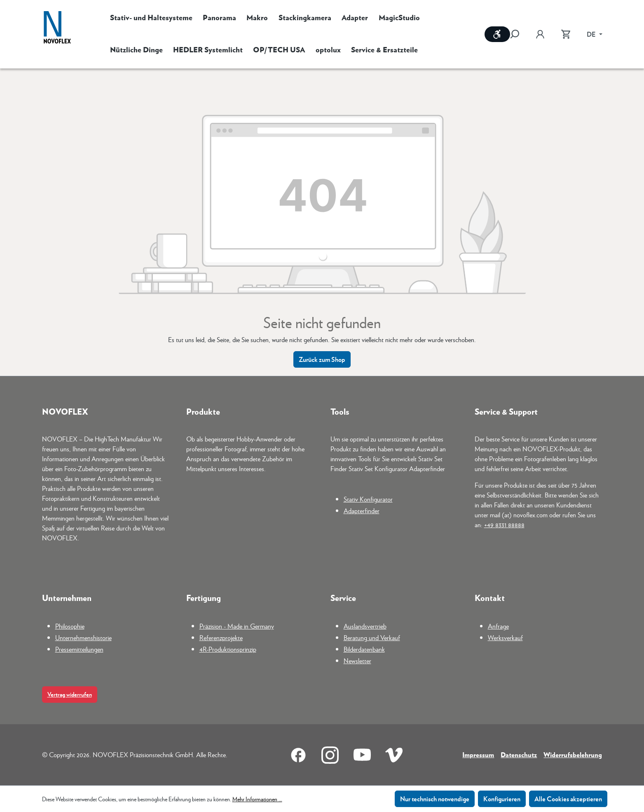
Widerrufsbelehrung (573, 755)
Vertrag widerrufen (70, 694)
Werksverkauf (505, 637)
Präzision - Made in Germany (237, 626)
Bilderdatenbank (364, 649)
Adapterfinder (362, 510)
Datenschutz (519, 755)
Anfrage (498, 626)
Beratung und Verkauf (372, 637)
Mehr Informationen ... (257, 799)
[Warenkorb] (566, 34)
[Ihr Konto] (540, 34)
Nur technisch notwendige (435, 799)
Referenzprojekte (221, 637)
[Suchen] (519, 34)
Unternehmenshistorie (83, 637)
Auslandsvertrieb (365, 626)
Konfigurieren (502, 799)
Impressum (478, 755)
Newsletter (357, 661)
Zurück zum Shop (322, 359)
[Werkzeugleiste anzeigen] (497, 34)
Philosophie (70, 626)
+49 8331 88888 (504, 525)
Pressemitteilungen (79, 649)
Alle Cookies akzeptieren (568, 799)
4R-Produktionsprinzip (228, 649)
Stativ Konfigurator (368, 499)
